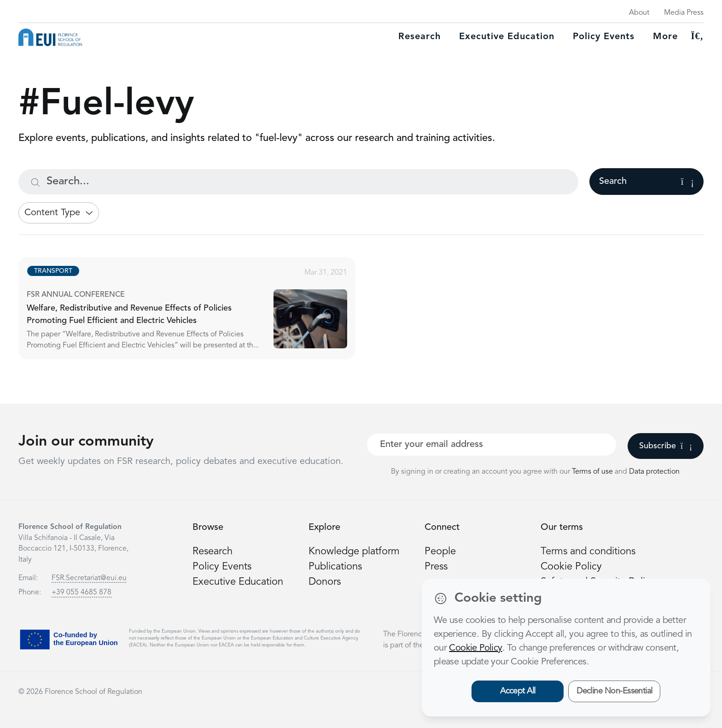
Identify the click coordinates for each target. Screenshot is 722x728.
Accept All (518, 691)
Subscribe (666, 446)
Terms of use (593, 472)
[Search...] (298, 182)
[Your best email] (492, 445)
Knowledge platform (354, 552)
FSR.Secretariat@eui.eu (89, 578)
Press (436, 567)
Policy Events (604, 37)
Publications (335, 567)
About (639, 13)
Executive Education (238, 582)
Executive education (507, 37)
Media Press (684, 13)
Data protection (654, 472)
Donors (325, 582)
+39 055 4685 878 (82, 593)
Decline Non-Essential (614, 691)
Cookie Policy (571, 567)
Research (419, 37)
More (665, 37)
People (440, 552)
